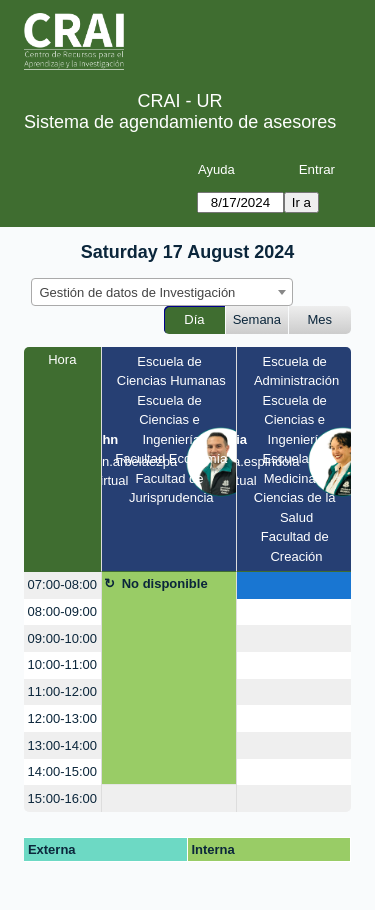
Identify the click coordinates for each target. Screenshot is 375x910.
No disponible (165, 583)
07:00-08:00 (62, 584)
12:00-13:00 (62, 718)
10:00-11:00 (62, 664)
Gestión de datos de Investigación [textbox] (138, 292)
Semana (257, 319)
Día (194, 319)
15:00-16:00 (62, 798)
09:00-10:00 (62, 638)
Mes (320, 319)
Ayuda (216, 169)
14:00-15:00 (62, 771)
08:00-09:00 (62, 611)
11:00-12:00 (62, 691)
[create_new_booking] (294, 585)
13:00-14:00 (62, 745)
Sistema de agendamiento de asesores (180, 122)
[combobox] (162, 292)
